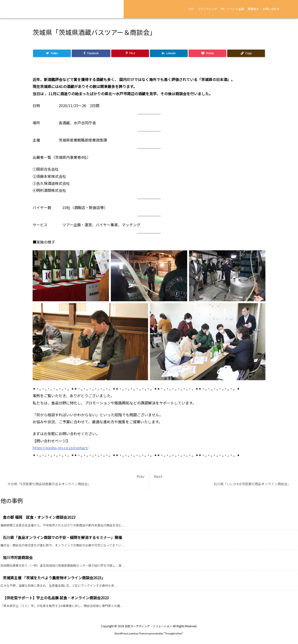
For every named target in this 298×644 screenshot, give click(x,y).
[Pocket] (207, 53)
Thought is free (173, 633)
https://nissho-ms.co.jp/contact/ (61, 448)
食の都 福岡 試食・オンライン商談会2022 (39, 517)
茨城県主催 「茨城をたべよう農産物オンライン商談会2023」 (54, 578)
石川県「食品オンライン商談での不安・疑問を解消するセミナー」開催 (62, 537)
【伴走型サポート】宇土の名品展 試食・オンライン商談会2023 (56, 598)
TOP (191, 9)
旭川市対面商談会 (18, 557)
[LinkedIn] (169, 53)
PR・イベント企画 (232, 9)
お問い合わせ (271, 9)
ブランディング (207, 9)
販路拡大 (253, 9)
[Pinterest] (130, 53)
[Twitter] (52, 53)
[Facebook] (91, 53)
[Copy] (246, 53)
